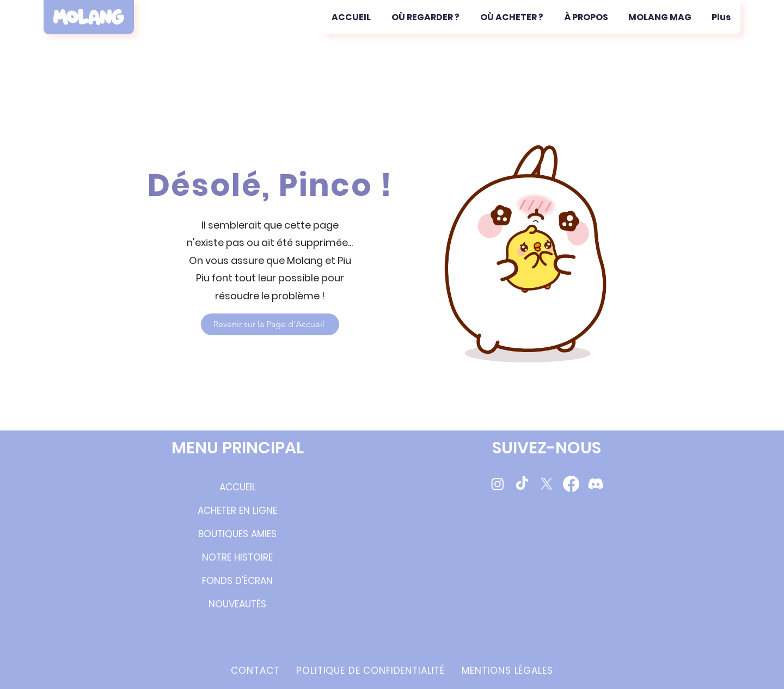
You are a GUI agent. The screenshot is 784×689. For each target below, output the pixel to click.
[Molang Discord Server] (596, 484)
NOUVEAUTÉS (237, 604)
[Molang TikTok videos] (522, 484)
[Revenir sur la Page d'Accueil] (270, 324)
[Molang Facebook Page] (571, 484)
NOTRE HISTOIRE (237, 557)
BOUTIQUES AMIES (237, 534)
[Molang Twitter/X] (547, 484)
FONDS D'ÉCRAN (237, 581)
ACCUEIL (238, 487)
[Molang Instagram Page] (498, 484)
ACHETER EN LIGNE (237, 510)
